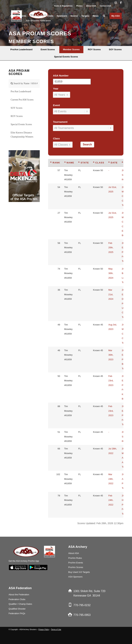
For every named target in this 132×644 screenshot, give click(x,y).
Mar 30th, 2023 (111, 355)
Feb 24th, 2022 (111, 500)
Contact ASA (105, 6)
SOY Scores (16, 108)
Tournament (60, 122)
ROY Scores (17, 116)
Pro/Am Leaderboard (21, 91)
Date (113, 163)
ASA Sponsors (75, 577)
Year (56, 89)
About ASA (91, 6)
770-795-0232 (82, 605)
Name (69, 163)
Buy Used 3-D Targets (79, 572)
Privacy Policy (44, 630)
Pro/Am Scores (76, 567)
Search (87, 144)
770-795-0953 (82, 615)
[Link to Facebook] (121, 3)
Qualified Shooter (17, 609)
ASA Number (61, 76)
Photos (79, 6)
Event (56, 105)
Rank (55, 163)
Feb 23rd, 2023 (111, 381)
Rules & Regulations (63, 6)
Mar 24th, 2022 (111, 479)
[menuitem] (63, 6)
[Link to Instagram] (116, 3)
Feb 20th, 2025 (111, 248)
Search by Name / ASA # (24, 83)
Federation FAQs (17, 613)
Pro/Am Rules (75, 558)
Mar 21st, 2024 (111, 294)
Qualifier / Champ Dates (20, 604)
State (84, 163)
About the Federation (19, 595)
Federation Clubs (17, 599)
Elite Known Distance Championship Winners (22, 135)
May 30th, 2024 (111, 273)
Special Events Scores (21, 124)
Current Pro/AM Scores (22, 100)
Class (56, 139)
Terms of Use (56, 630)
